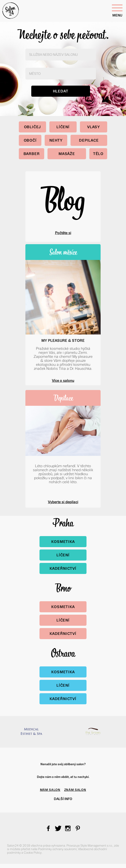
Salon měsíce (63, 252)
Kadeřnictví (63, 568)
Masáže (67, 154)
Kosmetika (63, 542)
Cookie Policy (33, 853)
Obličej (33, 127)
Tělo (98, 154)
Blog (63, 199)
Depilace (89, 140)
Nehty (56, 140)
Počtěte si (63, 233)
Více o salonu (63, 380)
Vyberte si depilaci (63, 502)
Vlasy (94, 127)
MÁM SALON (50, 790)
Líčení (63, 127)
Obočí (30, 140)
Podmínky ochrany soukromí (57, 849)
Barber (32, 154)
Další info (63, 799)
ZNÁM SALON (75, 790)
